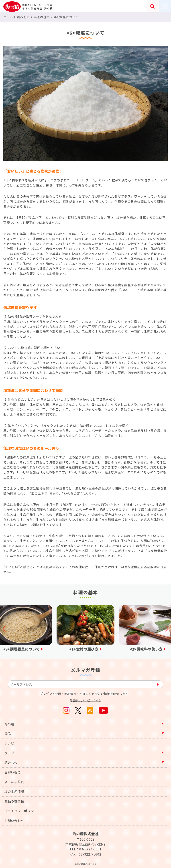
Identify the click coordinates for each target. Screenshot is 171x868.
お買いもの (13, 772)
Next (165, 629)
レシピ (9, 743)
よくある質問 (14, 782)
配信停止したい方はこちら (85, 700)
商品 (8, 734)
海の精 (9, 724)
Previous (6, 629)
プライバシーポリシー (21, 811)
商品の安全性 (14, 801)
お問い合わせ (14, 821)
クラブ (9, 753)
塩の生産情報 (14, 791)
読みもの (11, 763)
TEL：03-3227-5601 (85, 849)
